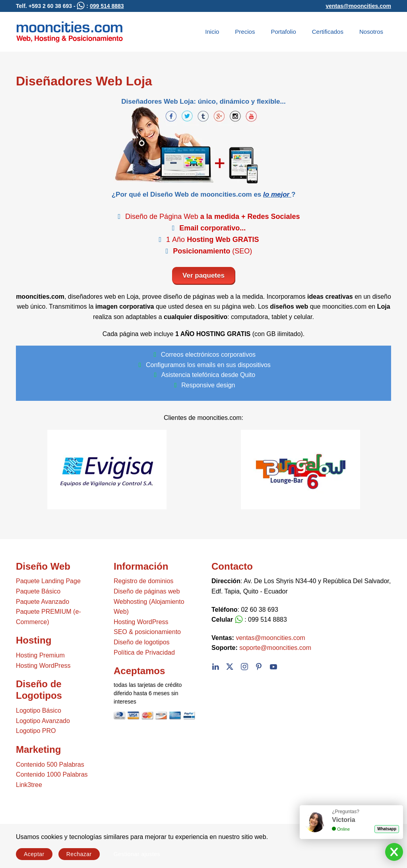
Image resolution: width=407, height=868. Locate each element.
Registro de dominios (143, 581)
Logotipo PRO (36, 731)
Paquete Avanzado (43, 602)
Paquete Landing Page (48, 581)
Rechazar (79, 854)
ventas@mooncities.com (358, 6)
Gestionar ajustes (137, 854)
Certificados (328, 32)
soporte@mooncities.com (275, 648)
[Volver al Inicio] (70, 32)
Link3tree (29, 785)
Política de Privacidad (144, 652)
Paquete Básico (38, 591)
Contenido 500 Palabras (50, 765)
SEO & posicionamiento (147, 632)
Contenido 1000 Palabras (52, 774)
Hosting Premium (40, 655)
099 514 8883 (107, 6)
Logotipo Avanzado (43, 721)
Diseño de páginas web (147, 591)
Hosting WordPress (43, 666)
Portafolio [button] (283, 32)
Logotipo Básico (39, 710)
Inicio (212, 32)
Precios (245, 32)
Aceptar (34, 854)
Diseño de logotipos (142, 642)
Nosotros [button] (371, 32)
